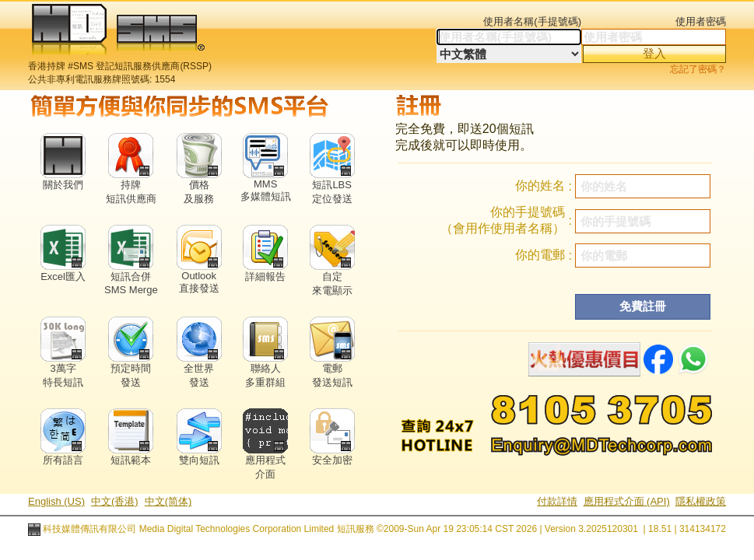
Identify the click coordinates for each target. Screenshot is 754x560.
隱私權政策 (701, 501)
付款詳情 (557, 501)
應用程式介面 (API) (627, 501)
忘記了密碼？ (698, 69)
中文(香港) (115, 501)
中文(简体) (168, 501)
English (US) (56, 501)
